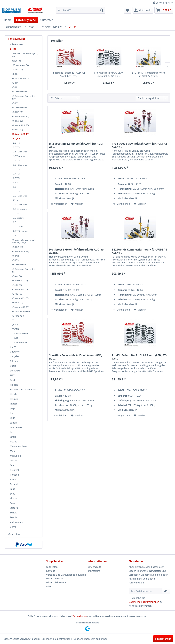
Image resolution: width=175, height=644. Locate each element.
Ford (12, 380)
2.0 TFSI (17, 143)
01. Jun (16, 138)
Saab (13, 489)
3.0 (15, 187)
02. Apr (16, 200)
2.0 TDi (16, 178)
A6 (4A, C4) (17, 276)
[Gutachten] (47, 20)
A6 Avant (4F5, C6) (20, 298)
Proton (14, 479)
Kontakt (50, 571)
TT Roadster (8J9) (20, 342)
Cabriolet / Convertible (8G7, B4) (25, 55)
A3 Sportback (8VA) (20, 108)
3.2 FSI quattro (20, 209)
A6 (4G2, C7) (17, 303)
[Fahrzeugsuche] (26, 20)
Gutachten (14, 534)
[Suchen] (102, 10)
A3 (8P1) (15, 87)
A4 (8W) (15, 256)
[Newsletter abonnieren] (166, 591)
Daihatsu (15, 371)
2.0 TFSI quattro (21, 231)
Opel (13, 465)
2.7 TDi (16, 174)
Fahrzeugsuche (17, 39)
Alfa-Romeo (16, 44)
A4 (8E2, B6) (17, 121)
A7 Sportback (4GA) (21, 311)
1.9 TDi (16, 161)
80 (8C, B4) (17, 61)
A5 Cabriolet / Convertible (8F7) (24, 270)
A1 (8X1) (15, 74)
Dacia (13, 366)
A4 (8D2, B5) (17, 112)
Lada (13, 418)
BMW (13, 347)
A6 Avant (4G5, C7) (20, 307)
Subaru (14, 508)
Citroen (14, 361)
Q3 (13, 320)
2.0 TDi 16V (18, 227)
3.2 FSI (16, 183)
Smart (13, 503)
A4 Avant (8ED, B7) (20, 134)
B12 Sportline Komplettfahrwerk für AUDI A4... (76, 145)
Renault (14, 484)
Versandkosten (80, 616)
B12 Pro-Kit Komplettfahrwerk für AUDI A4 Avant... (148, 74)
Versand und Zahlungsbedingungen (66, 575)
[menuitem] (81, 10)
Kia (12, 413)
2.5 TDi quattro (20, 152)
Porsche (14, 475)
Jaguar (13, 404)
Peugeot (14, 470)
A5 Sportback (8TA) (20, 265)
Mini (12, 451)
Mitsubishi (16, 456)
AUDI (13, 49)
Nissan (14, 460)
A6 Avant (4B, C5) (20, 289)
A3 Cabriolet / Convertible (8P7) (24, 97)
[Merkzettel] (128, 10)
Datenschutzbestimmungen (144, 602)
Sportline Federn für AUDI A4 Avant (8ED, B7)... (69, 74)
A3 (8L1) (15, 83)
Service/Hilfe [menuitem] (162, 3)
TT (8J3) (15, 338)
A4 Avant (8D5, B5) (20, 116)
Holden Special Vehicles (23, 389)
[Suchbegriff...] (81, 10)
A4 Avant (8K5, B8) (20, 251)
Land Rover (16, 427)
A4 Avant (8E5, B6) (20, 125)
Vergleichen (59, 204)
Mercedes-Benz (18, 446)
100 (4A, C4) (17, 70)
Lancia (13, 423)
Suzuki (14, 513)
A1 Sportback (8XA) (20, 78)
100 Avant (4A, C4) (20, 65)
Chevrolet (15, 352)
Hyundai (15, 399)
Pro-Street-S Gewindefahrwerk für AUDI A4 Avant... (139, 145)
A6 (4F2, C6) (17, 294)
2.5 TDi (16, 147)
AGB (48, 586)
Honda (14, 394)
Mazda (14, 442)
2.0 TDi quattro (20, 196)
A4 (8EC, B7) (17, 130)
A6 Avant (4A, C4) (20, 281)
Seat (12, 494)
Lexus (13, 432)
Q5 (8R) (15, 325)
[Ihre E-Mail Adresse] (145, 591)
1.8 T (15, 235)
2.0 (15, 222)
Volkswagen (16, 522)
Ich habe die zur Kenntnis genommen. (146, 602)
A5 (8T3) (15, 260)
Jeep (12, 408)
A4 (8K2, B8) (17, 247)
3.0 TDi (16, 169)
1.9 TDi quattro (20, 205)
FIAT (12, 375)
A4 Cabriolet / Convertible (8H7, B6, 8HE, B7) (24, 241)
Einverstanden (163, 639)
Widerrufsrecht (55, 578)
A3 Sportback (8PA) (20, 92)
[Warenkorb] (164, 10)
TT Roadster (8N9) (20, 334)
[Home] (8, 20)
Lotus (13, 437)
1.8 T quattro (19, 156)
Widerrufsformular (56, 582)
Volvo (13, 527)
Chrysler (15, 356)
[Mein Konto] (143, 10)
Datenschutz (94, 567)
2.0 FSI (16, 213)
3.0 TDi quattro (20, 165)
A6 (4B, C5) (17, 285)
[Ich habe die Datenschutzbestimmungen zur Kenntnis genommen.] (130, 598)
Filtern (56, 98)
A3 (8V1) (15, 103)
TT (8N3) (16, 329)
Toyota (14, 517)
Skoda (13, 498)
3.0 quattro (18, 218)
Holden (14, 385)
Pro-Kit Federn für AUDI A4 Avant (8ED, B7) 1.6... (109, 74)
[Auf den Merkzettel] (77, 204)
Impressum (94, 571)
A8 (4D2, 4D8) (18, 316)
